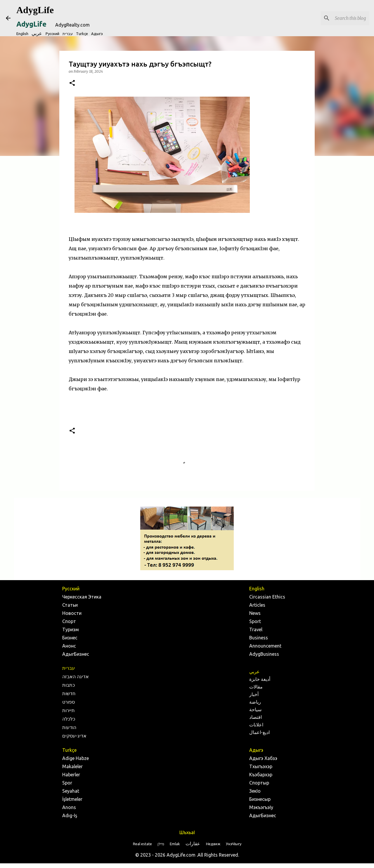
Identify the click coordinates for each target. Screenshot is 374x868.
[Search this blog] (339, 18)
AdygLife (35, 10)
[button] (72, 83)
